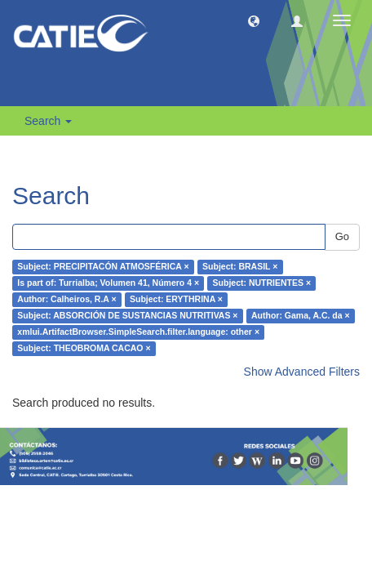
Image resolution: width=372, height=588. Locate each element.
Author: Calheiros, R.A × (66, 300)
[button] (254, 20)
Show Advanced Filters (302, 372)
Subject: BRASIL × (240, 267)
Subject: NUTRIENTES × (262, 283)
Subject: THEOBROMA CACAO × (84, 349)
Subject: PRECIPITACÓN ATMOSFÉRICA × (103, 267)
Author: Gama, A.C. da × (301, 316)
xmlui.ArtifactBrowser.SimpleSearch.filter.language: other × (138, 332)
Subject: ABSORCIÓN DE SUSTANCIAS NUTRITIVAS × (127, 316)
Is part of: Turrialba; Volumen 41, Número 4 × (108, 283)
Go (342, 236)
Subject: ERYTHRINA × (176, 300)
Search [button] (48, 121)
